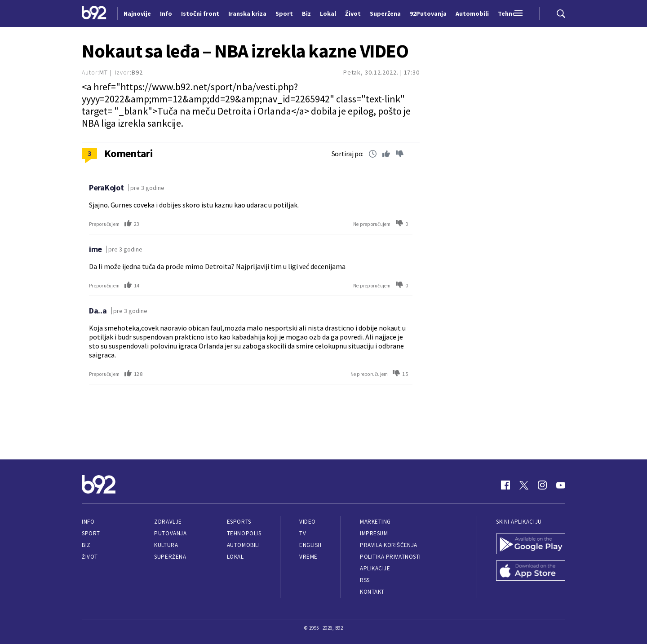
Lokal (235, 557)
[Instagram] (542, 485)
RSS (365, 580)
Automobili (243, 545)
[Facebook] (505, 485)
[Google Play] (531, 545)
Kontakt (372, 592)
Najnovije (137, 13)
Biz (86, 545)
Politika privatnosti (390, 557)
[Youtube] (561, 485)
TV (303, 533)
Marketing (375, 522)
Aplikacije (375, 568)
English (310, 545)
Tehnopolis (244, 533)
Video (308, 522)
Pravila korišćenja (389, 545)
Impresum (374, 533)
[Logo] (94, 13)
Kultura (166, 545)
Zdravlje (168, 522)
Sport (91, 533)
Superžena (170, 557)
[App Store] (531, 572)
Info (88, 522)
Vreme (308, 557)
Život (90, 557)
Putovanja (170, 533)
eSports (239, 522)
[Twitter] (524, 485)
